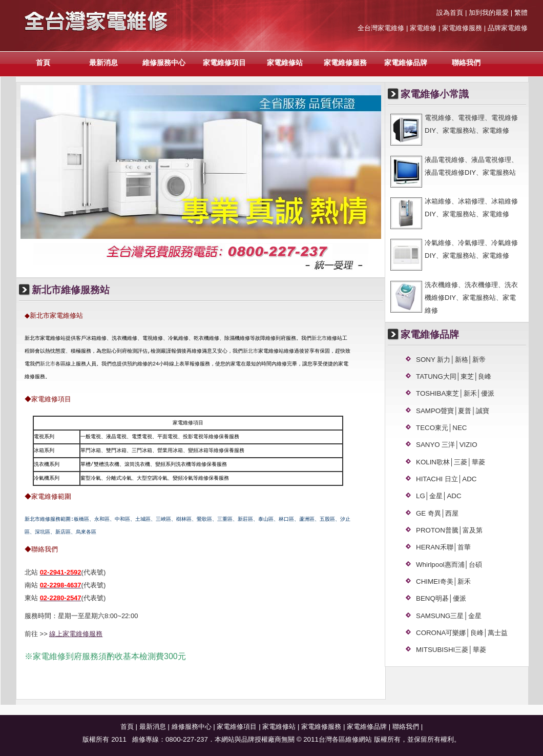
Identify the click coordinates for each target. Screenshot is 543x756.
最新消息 (103, 63)
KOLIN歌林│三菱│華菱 (451, 462)
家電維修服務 (345, 63)
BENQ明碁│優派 (441, 598)
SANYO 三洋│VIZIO (447, 445)
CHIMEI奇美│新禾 (443, 581)
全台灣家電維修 (381, 28)
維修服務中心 (164, 63)
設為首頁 (450, 13)
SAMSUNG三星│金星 (449, 616)
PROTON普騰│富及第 (449, 530)
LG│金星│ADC (439, 496)
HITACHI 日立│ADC (446, 479)
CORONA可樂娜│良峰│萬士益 (462, 633)
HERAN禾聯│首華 (443, 547)
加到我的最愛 (489, 13)
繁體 (521, 13)
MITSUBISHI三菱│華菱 (451, 650)
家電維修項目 (224, 63)
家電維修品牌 (406, 63)
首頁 (43, 63)
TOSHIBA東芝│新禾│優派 (455, 393)
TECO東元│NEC (442, 428)
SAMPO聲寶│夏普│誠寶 (453, 411)
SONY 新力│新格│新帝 (451, 360)
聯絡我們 (466, 63)
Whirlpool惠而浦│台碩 (449, 565)
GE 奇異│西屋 (437, 513)
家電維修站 (285, 63)
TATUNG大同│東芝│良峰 (454, 376)
